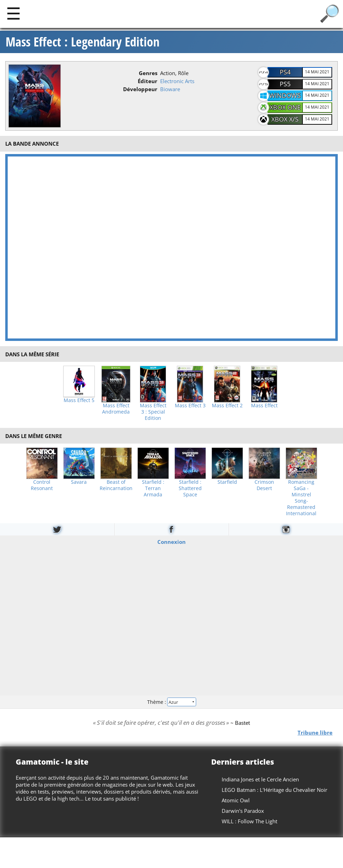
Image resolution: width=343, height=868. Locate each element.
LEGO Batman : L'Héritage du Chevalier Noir (274, 790)
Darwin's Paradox (243, 811)
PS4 (285, 72)
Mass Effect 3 (190, 406)
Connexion (171, 542)
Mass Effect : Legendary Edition (83, 42)
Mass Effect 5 (79, 400)
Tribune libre (315, 732)
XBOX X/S (285, 119)
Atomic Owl (236, 800)
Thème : (171, 702)
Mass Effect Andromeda (116, 409)
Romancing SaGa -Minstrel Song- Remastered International (301, 498)
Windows (285, 95)
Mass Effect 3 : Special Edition (153, 412)
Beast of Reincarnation (116, 485)
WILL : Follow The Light (249, 821)
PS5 (285, 84)
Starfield (227, 482)
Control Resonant (42, 485)
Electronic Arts (177, 81)
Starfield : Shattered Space (190, 488)
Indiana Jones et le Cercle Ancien (260, 779)
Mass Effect (264, 406)
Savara (79, 482)
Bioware (170, 89)
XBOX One (285, 107)
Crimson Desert (264, 485)
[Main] (13, 13)
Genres (148, 73)
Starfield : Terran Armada (153, 488)
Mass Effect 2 (227, 406)
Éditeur (148, 81)
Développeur (140, 89)
